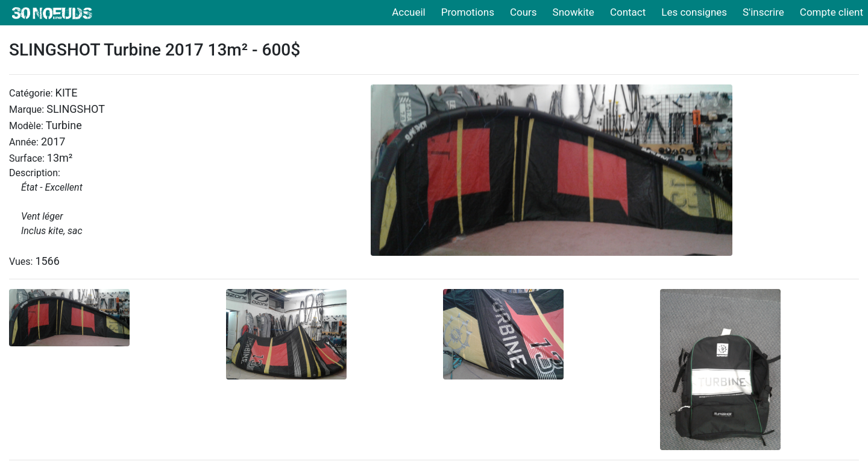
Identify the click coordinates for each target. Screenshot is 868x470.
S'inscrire (763, 12)
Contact (628, 12)
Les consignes (694, 12)
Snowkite (574, 12)
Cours (524, 12)
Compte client (832, 12)
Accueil (409, 12)
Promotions (468, 12)
